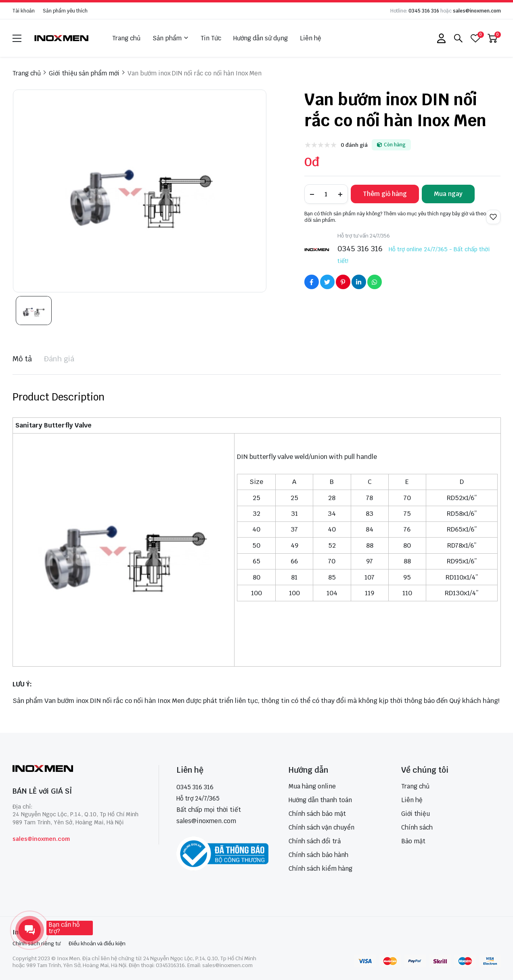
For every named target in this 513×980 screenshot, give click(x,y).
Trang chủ (126, 38)
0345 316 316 (424, 11)
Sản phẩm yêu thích (65, 11)
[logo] (62, 38)
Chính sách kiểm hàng (320, 868)
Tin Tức (211, 38)
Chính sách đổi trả (315, 841)
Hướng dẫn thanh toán (320, 800)
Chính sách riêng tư (37, 944)
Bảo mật (413, 841)
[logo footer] (77, 769)
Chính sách (417, 827)
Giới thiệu (416, 814)
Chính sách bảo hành (318, 855)
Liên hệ (311, 38)
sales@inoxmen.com (477, 11)
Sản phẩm (171, 38)
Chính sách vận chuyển (321, 827)
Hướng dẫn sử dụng (261, 38)
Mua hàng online (312, 786)
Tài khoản (24, 11)
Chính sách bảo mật (317, 814)
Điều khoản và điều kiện (97, 944)
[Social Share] (312, 282)
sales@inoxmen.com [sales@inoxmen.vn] (206, 821)
